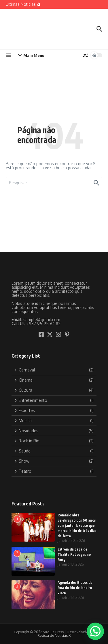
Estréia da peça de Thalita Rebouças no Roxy (74, 554)
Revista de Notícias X (54, 635)
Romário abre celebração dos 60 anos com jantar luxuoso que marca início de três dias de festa (77, 526)
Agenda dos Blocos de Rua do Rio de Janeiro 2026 (75, 588)
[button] (95, 631)
